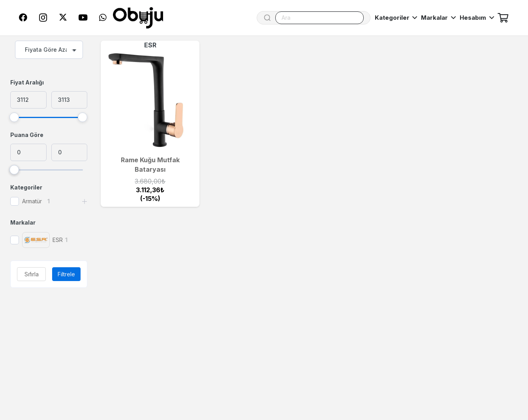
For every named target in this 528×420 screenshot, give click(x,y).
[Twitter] (63, 18)
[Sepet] (503, 18)
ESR (150, 45)
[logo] (138, 18)
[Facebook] (23, 18)
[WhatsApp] (103, 18)
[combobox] (49, 50)
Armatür (32, 201)
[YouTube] (83, 18)
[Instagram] (43, 18)
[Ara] (319, 18)
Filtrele (66, 274)
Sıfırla (32, 274)
